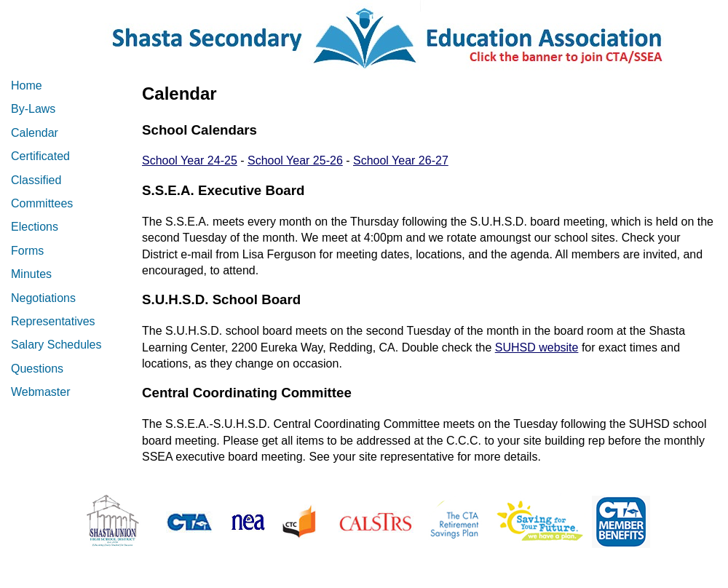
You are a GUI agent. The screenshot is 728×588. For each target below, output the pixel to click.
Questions (37, 369)
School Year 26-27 (401, 160)
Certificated (40, 156)
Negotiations (43, 298)
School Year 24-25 (190, 160)
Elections (35, 227)
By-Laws (33, 109)
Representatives (53, 321)
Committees (42, 203)
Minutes (31, 274)
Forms (27, 251)
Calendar (35, 133)
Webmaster (41, 392)
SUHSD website (537, 347)
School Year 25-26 (295, 160)
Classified (36, 180)
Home (27, 86)
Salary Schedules (56, 345)
